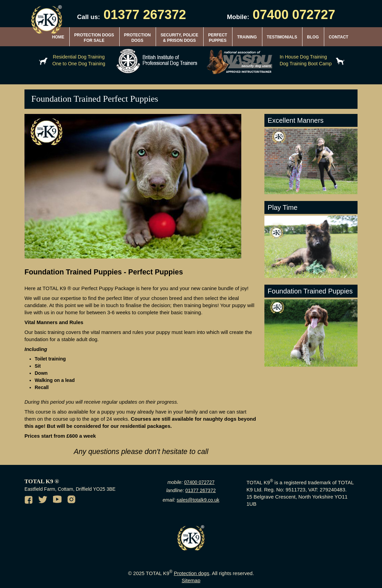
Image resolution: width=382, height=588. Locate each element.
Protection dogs (191, 573)
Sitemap (191, 580)
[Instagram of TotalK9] (72, 501)
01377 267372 (145, 15)
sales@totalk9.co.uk (198, 500)
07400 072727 (294, 15)
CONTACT (338, 37)
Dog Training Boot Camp (306, 64)
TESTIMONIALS (282, 37)
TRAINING (247, 37)
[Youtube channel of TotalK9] (58, 501)
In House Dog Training (303, 57)
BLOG (313, 37)
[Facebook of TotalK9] (30, 501)
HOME (58, 37)
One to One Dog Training (79, 64)
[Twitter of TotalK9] (44, 501)
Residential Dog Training (79, 57)
